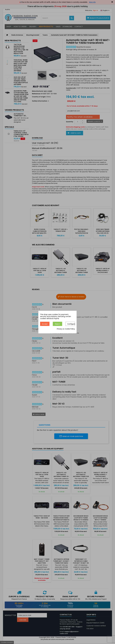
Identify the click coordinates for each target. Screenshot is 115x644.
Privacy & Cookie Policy (66, 329)
